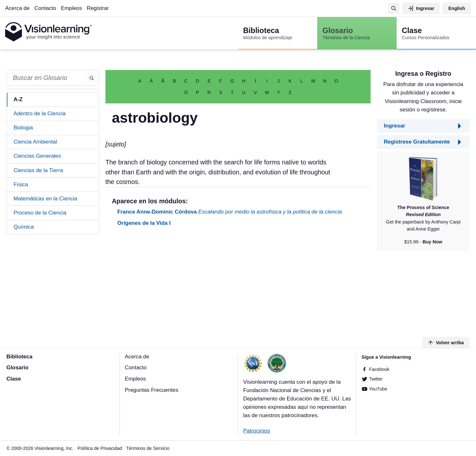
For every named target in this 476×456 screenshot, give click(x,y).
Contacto (45, 8)
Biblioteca (19, 357)
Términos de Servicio (148, 448)
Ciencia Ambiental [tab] (35, 142)
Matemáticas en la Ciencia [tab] (45, 199)
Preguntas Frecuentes (151, 390)
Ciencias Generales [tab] (37, 156)
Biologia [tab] (23, 128)
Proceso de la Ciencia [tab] (40, 213)
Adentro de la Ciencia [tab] (40, 114)
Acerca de (17, 8)
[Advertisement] (238, 283)
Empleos (71, 8)
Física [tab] (21, 184)
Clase (14, 379)
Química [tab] (24, 227)
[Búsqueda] (394, 8)
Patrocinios (257, 431)
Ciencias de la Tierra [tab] (38, 170)
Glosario (18, 368)
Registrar (98, 8)
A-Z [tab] (18, 99)
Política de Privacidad (100, 448)
